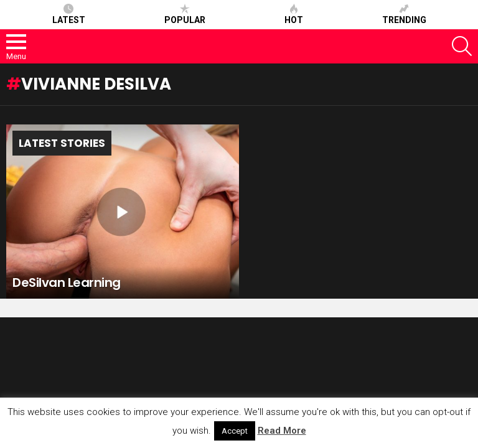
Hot (294, 14)
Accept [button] (235, 431)
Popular (185, 14)
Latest (69, 14)
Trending (404, 14)
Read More (282, 431)
